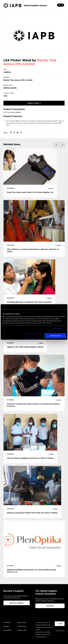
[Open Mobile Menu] (62, 5)
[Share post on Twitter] (15, 133)
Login (60, 624)
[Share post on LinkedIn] (19, 133)
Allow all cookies (55, 336)
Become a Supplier (17, 603)
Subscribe (50, 606)
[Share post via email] (22, 133)
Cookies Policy (22, 630)
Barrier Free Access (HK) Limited (30, 62)
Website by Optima (60, 631)
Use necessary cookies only (34, 336)
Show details (57, 329)
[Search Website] (59, 5)
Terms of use (22, 622)
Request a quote (34, 103)
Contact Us (7, 622)
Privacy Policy (22, 626)
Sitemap (6, 626)
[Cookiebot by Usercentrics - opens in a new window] (58, 307)
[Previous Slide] (57, 145)
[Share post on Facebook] (12, 133)
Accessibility (7, 630)
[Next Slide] (62, 145)
